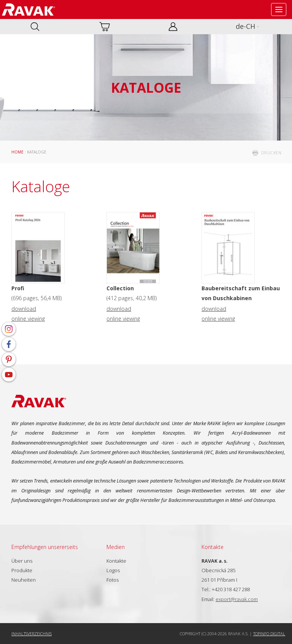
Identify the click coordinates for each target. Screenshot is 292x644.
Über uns (22, 561)
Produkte (22, 570)
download (24, 309)
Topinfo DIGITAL (269, 634)
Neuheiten (24, 580)
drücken (271, 153)
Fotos (113, 580)
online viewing (28, 319)
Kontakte (116, 561)
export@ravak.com (237, 599)
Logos (113, 570)
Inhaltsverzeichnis (32, 634)
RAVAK (29, 9)
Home (17, 152)
